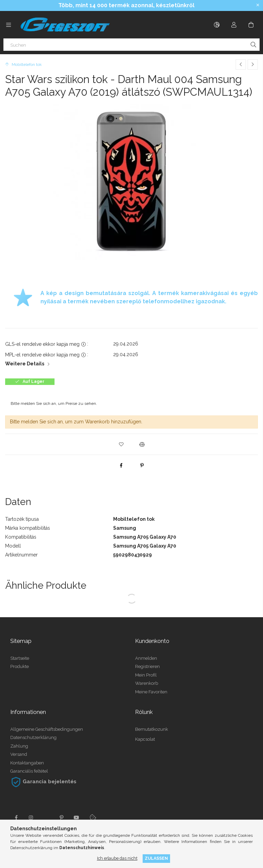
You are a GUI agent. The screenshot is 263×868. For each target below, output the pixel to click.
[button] (121, 444)
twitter (46, 818)
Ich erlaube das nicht (117, 858)
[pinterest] (142, 465)
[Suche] (253, 45)
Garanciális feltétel (29, 771)
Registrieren (147, 666)
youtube (76, 818)
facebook (16, 818)
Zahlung (19, 746)
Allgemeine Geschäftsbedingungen (47, 729)
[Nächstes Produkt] (253, 64)
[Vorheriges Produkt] (241, 64)
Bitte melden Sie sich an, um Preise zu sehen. (54, 403)
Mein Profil (146, 675)
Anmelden (146, 658)
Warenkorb (147, 683)
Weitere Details (25, 364)
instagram (31, 818)
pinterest (61, 818)
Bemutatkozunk (152, 729)
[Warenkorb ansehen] (251, 25)
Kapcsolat (145, 739)
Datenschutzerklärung (33, 737)
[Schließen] (258, 5)
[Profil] (234, 25)
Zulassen (156, 858)
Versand (19, 754)
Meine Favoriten (151, 692)
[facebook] (121, 465)
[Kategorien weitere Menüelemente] (9, 25)
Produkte (20, 666)
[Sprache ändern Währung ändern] (217, 25)
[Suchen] (131, 45)
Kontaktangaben (27, 763)
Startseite (20, 658)
